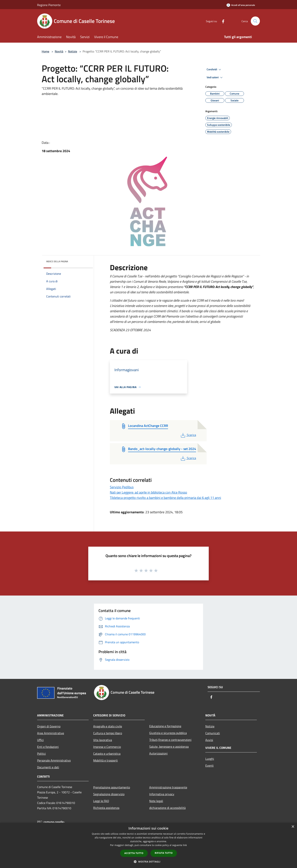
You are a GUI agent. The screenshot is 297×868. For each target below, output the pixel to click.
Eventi (209, 765)
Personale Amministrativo (54, 760)
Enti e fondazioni (48, 747)
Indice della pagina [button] (57, 261)
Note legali (156, 801)
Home (45, 51)
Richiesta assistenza (106, 808)
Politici (41, 754)
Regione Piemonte (49, 5)
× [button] (293, 827)
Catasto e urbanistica (107, 754)
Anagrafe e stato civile (108, 726)
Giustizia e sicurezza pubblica (168, 733)
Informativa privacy (162, 794)
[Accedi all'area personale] (241, 5)
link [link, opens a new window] (185, 845)
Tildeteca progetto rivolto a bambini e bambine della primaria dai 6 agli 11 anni (165, 498)
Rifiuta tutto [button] (164, 853)
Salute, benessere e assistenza (169, 747)
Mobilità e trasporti (106, 760)
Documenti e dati (48, 767)
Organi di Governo (49, 726)
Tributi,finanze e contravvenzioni (170, 740)
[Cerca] (255, 21)
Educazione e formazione (165, 726)
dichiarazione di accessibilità (167, 808)
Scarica (188, 435)
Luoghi (210, 759)
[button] (148, 862)
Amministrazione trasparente (168, 787)
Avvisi (209, 740)
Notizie (73, 51)
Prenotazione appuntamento (112, 787)
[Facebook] (222, 21)
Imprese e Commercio (107, 747)
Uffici (40, 740)
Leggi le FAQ (101, 801)
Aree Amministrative (51, 733)
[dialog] (148, 845)
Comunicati (213, 733)
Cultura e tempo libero (108, 733)
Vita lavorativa (103, 740)
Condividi (214, 70)
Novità (59, 51)
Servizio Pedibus (122, 487)
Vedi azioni (215, 77)
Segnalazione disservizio (109, 794)
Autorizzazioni (158, 753)
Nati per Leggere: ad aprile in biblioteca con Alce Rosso (148, 492)
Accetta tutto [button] (134, 853)
